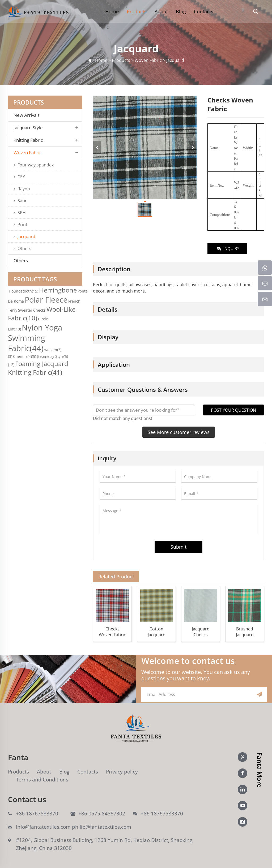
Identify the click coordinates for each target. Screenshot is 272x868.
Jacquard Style (28, 128)
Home (112, 11)
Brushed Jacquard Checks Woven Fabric (245, 632)
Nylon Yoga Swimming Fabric (35, 338)
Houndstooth (24, 291)
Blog (181, 11)
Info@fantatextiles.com (43, 827)
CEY (21, 177)
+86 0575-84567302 (102, 814)
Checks (39, 310)
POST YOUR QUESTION (233, 410)
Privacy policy (122, 772)
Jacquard (26, 237)
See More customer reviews (179, 432)
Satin (23, 201)
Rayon (24, 189)
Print (22, 225)
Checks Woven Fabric (112, 632)
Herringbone (58, 290)
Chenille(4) (25, 356)
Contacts (204, 11)
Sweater (25, 310)
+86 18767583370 (37, 814)
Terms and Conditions (42, 780)
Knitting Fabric (28, 140)
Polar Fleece (46, 300)
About (161, 11)
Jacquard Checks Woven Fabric (201, 632)
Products (137, 11)
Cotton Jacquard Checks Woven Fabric (156, 632)
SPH (22, 213)
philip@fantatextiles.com (102, 827)
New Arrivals (28, 115)
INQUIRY (228, 249)
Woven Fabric (27, 153)
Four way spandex (36, 165)
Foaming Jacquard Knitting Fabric (38, 368)
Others (24, 248)
